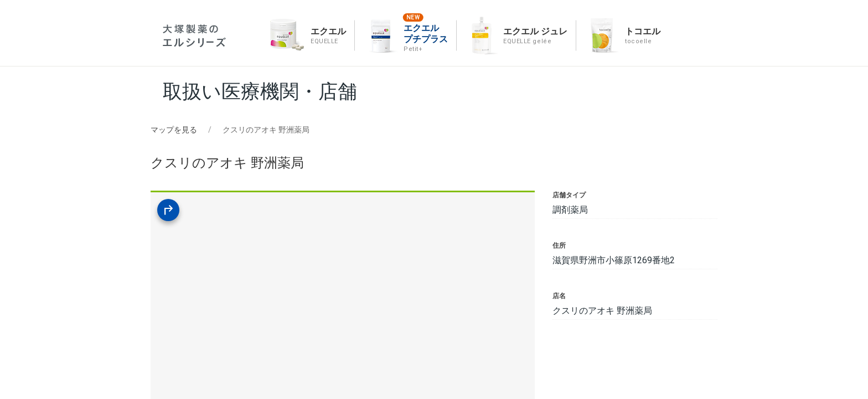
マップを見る (174, 130)
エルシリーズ (194, 36)
